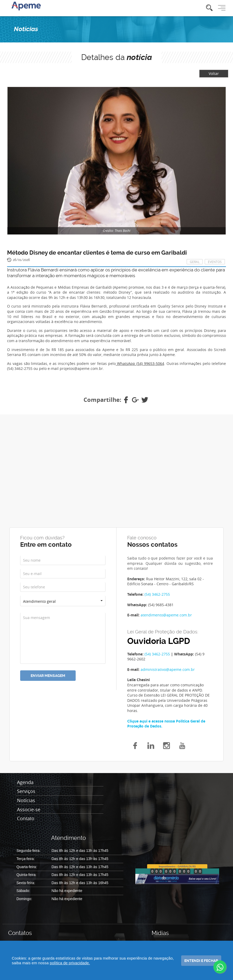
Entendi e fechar (201, 961)
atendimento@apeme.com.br (166, 615)
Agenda (25, 782)
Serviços (26, 791)
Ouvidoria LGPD (159, 641)
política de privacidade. (70, 963)
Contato (26, 819)
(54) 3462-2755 (157, 594)
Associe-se (29, 810)
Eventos (215, 262)
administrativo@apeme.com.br (168, 669)
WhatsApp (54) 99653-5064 (140, 363)
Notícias (26, 801)
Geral (195, 262)
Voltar (214, 73)
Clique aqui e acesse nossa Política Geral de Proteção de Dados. (166, 724)
